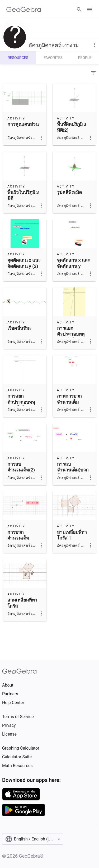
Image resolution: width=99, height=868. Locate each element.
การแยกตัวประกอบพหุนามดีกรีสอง (21, 402)
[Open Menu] (89, 10)
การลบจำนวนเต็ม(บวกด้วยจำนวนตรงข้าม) (73, 473)
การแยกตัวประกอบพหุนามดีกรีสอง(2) (72, 334)
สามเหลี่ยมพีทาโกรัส (22, 603)
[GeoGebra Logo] (24, 10)
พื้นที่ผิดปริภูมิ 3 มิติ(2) (72, 127)
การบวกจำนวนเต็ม (18, 535)
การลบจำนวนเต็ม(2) (21, 467)
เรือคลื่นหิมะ (19, 328)
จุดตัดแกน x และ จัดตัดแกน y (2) (24, 263)
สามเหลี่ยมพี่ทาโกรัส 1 (72, 535)
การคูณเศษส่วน (23, 124)
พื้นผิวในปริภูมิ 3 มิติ (23, 195)
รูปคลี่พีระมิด (69, 192)
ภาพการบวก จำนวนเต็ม (69, 399)
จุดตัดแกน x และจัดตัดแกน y (74, 263)
